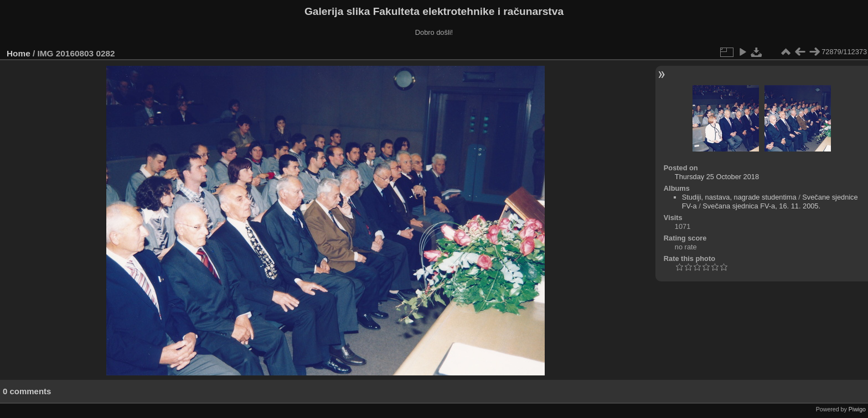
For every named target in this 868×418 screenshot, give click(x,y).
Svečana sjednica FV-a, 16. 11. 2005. (761, 206)
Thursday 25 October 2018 (717, 177)
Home (19, 53)
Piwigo (857, 409)
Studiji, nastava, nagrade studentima (739, 197)
